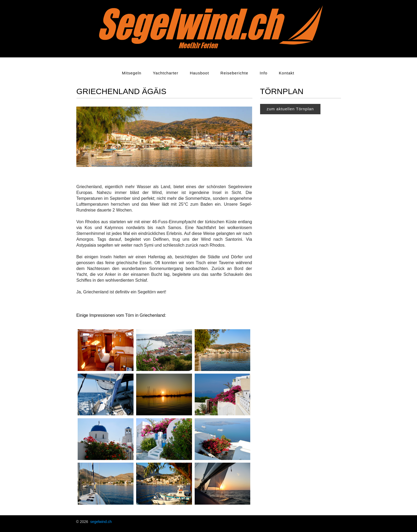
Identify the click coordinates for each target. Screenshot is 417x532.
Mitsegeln (132, 73)
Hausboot (199, 73)
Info (264, 73)
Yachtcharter (166, 73)
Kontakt (287, 73)
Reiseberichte (234, 73)
